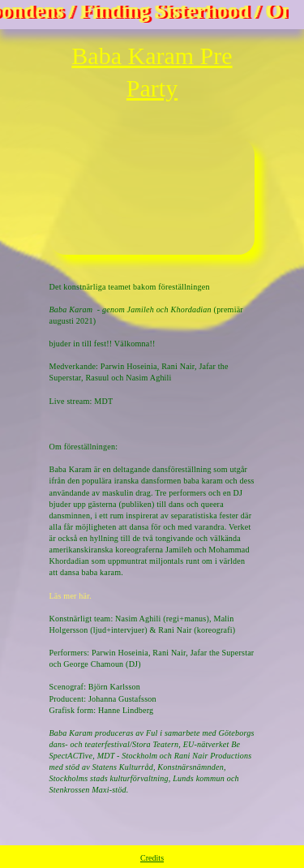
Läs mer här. (71, 596)
